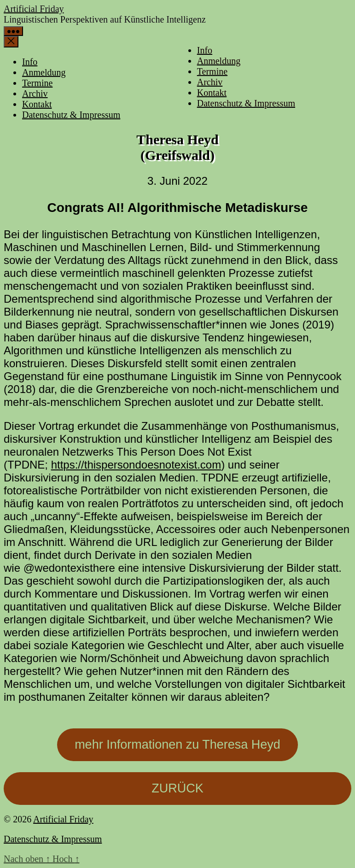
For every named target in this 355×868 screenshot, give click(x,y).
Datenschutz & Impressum (246, 103)
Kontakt (212, 93)
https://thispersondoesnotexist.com (136, 465)
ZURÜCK (177, 788)
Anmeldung (219, 61)
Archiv (210, 82)
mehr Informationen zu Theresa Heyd (177, 745)
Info (205, 50)
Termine (212, 71)
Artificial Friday (34, 9)
